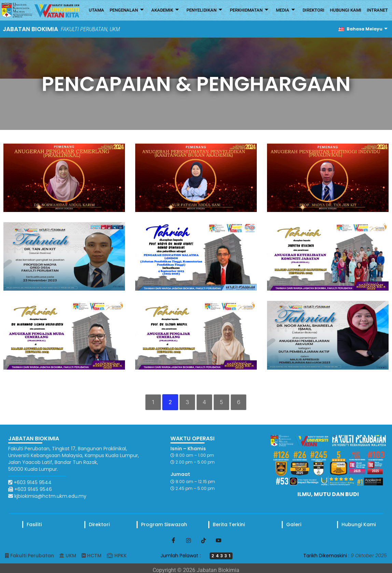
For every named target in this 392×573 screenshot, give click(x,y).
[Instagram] (188, 540)
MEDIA (285, 10)
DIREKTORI (313, 10)
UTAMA (96, 10)
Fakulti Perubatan (32, 556)
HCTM (94, 556)
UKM (71, 556)
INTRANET (377, 10)
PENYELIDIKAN (204, 10)
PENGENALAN (127, 10)
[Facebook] (173, 540)
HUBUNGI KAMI (346, 10)
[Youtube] (219, 540)
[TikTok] (204, 540)
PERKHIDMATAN (249, 10)
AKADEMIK (165, 10)
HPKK (121, 556)
